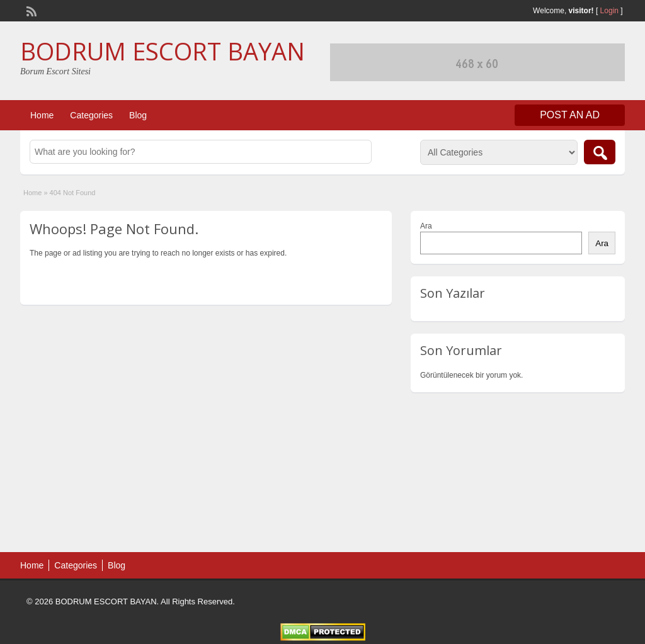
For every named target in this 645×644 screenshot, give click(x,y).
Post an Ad (570, 115)
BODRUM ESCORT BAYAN (163, 51)
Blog (138, 115)
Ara (426, 226)
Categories (91, 115)
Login (609, 11)
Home (42, 115)
